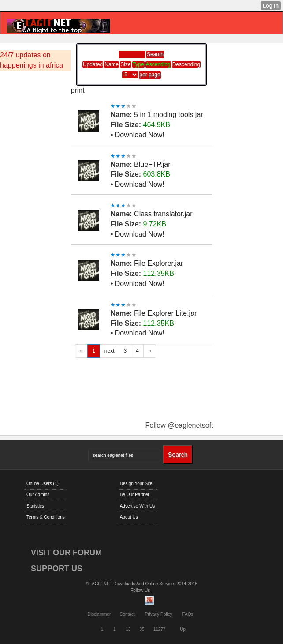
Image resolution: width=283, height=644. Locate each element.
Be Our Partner (135, 495)
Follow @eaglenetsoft (179, 425)
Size (125, 64)
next (110, 351)
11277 (160, 629)
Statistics (35, 506)
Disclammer (99, 614)
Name (112, 64)
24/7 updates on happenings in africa (32, 60)
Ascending (158, 64)
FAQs (188, 614)
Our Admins (38, 495)
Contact (127, 614)
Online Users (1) (43, 484)
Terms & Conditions (46, 517)
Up (183, 629)
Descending (186, 64)
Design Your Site (136, 484)
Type (138, 64)
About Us (129, 517)
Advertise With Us (137, 506)
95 (142, 629)
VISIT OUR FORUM (66, 553)
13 (128, 629)
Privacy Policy (158, 614)
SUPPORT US (57, 569)
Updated (93, 64)
